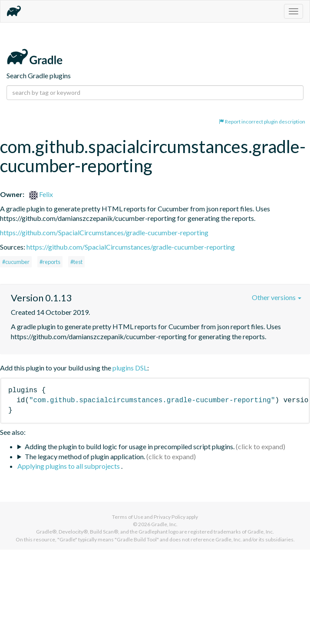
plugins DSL (130, 368)
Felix (41, 194)
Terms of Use (128, 517)
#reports (50, 262)
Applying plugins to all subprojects (69, 466)
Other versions (277, 297)
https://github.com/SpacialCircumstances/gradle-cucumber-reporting (104, 232)
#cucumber (16, 262)
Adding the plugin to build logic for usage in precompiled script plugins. (130, 446)
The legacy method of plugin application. (85, 456)
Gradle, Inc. (164, 524)
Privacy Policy (170, 517)
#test (76, 262)
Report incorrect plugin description (262, 122)
